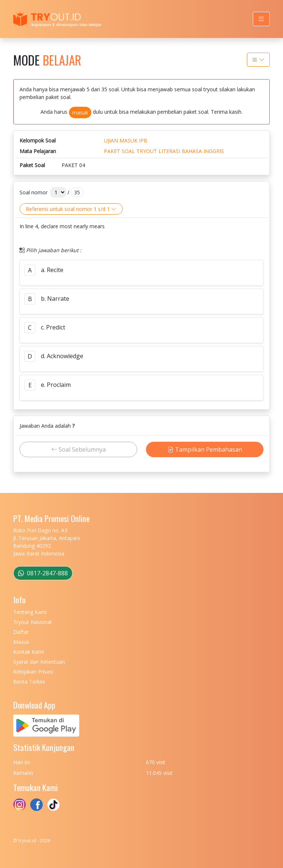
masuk (80, 112)
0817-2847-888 (43, 573)
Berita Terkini (29, 682)
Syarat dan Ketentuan (39, 662)
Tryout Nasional (32, 622)
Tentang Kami (30, 612)
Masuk (21, 642)
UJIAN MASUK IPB (126, 140)
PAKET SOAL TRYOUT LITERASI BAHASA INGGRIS (164, 151)
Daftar (21, 632)
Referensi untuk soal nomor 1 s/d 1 (71, 209)
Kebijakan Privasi (33, 672)
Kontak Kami (29, 652)
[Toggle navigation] (261, 19)
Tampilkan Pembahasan (205, 449)
